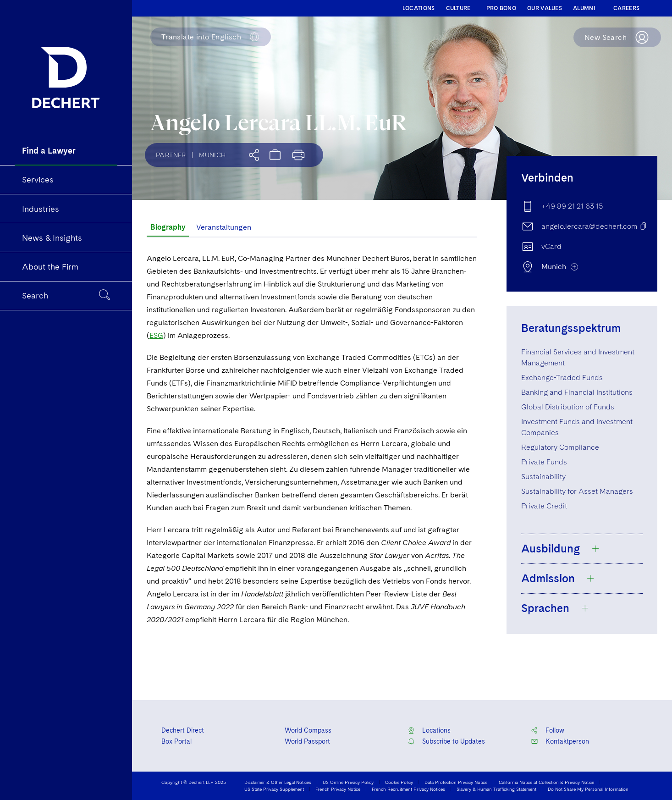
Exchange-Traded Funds (562, 378)
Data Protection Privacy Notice (456, 782)
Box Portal (176, 741)
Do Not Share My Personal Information (588, 789)
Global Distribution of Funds (568, 407)
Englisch (201, 37)
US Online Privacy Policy (348, 782)
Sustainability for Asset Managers (577, 491)
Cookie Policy (399, 782)
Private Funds (544, 462)
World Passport (307, 741)
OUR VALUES (545, 8)
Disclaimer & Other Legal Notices (278, 782)
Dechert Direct (183, 730)
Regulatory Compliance (560, 447)
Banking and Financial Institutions (577, 392)
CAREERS (626, 8)
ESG (156, 335)
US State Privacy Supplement (274, 789)
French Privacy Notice (338, 789)
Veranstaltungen (224, 227)
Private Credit (544, 506)
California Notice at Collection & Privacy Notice (546, 782)
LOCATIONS (419, 8)
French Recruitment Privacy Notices (408, 789)
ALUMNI (584, 8)
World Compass (308, 730)
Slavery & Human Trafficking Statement (496, 789)
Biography (168, 227)
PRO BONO (501, 8)
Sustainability (543, 477)
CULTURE (458, 8)
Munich (212, 155)
